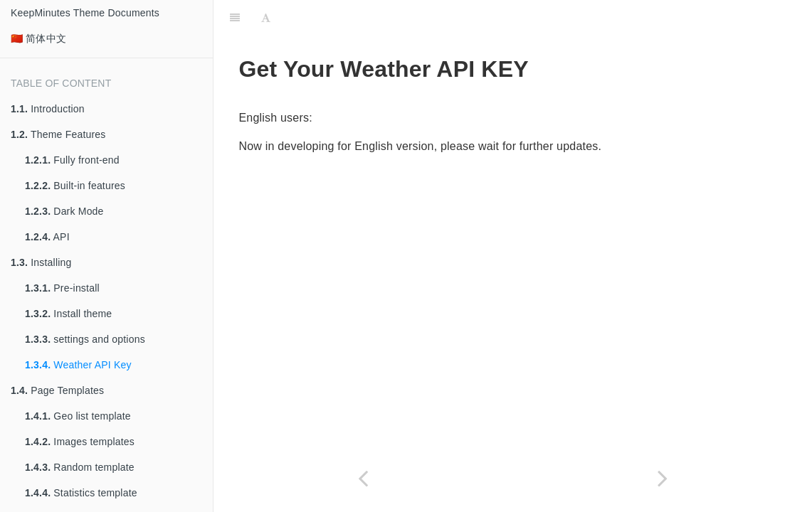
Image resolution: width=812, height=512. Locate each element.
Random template (80, 467)
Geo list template (78, 416)
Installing (41, 262)
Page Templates (57, 390)
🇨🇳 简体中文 (38, 38)
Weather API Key (78, 365)
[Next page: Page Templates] (663, 478)
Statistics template (81, 493)
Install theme (68, 314)
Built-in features (75, 186)
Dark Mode (64, 211)
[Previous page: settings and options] (363, 478)
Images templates (80, 442)
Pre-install (62, 288)
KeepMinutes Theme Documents (85, 13)
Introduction (48, 109)
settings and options (85, 339)
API (47, 237)
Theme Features (58, 134)
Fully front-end (72, 160)
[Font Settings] (266, 18)
